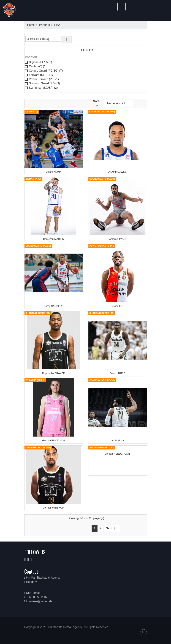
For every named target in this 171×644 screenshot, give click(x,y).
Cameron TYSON (117, 239)
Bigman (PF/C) (40, 62)
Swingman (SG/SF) (43, 88)
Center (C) (38, 66)
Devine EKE (118, 306)
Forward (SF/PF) (42, 75)
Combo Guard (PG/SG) (46, 71)
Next (112, 528)
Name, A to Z (118, 103)
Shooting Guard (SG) (44, 83)
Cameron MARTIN (53, 239)
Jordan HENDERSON (118, 454)
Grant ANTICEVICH (53, 440)
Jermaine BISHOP (54, 508)
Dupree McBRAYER (54, 373)
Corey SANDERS (54, 306)
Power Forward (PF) (44, 79)
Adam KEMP (53, 172)
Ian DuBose (117, 440)
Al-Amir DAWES (117, 172)
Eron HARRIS (117, 373)
